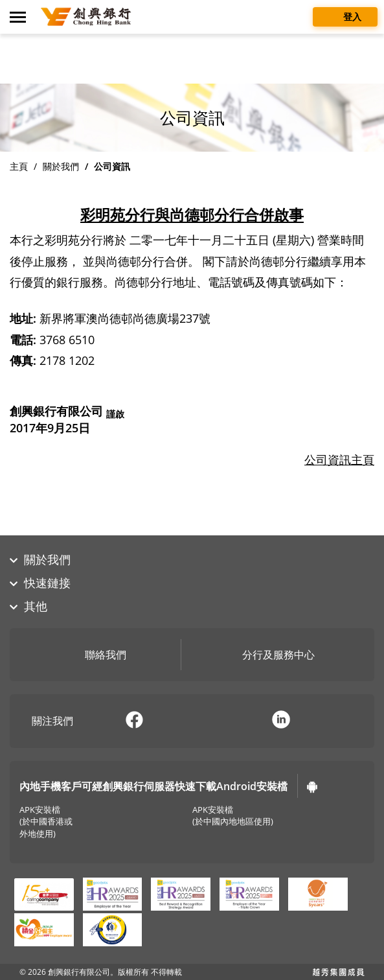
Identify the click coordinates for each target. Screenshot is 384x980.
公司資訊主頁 (339, 460)
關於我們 (61, 166)
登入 (345, 16)
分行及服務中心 (269, 656)
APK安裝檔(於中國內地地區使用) (233, 816)
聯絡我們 (96, 656)
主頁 (19, 166)
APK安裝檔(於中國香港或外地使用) (46, 822)
